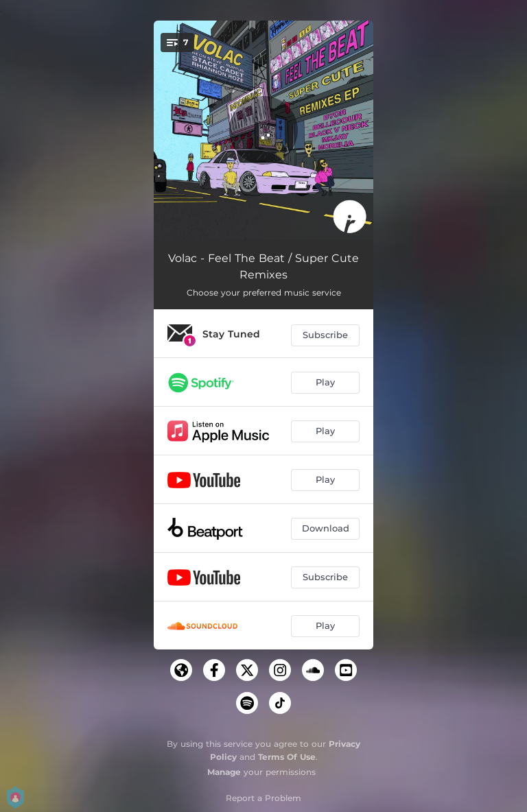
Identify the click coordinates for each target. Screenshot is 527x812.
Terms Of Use (287, 757)
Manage (224, 772)
